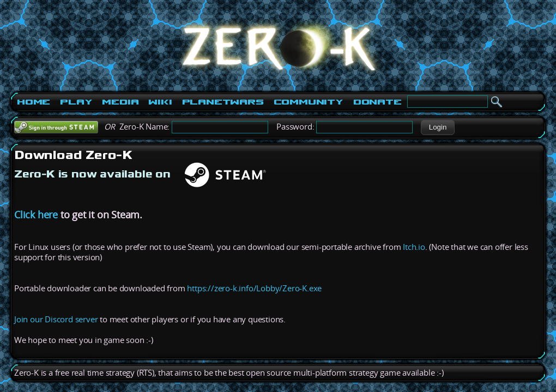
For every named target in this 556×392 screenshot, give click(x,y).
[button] (437, 127)
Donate (377, 102)
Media (120, 102)
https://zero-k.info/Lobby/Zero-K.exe (254, 288)
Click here (36, 215)
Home (34, 102)
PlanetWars (223, 102)
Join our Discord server (56, 319)
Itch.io (414, 247)
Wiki (160, 102)
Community (309, 102)
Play (76, 102)
